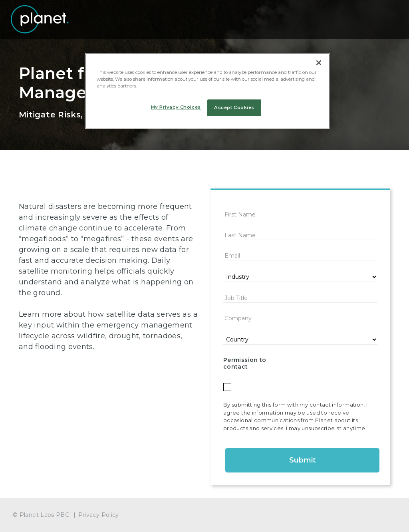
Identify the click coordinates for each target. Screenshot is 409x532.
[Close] (319, 63)
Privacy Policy (99, 515)
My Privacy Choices (176, 107)
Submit (303, 460)
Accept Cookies (234, 107)
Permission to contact (245, 363)
